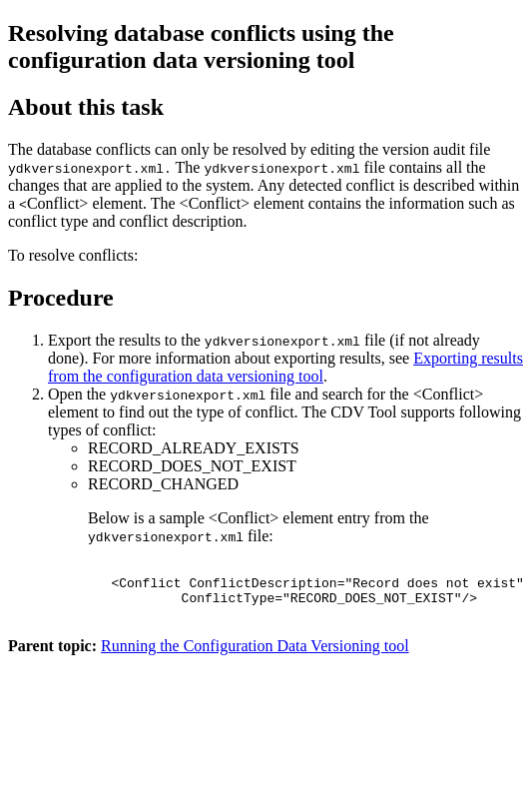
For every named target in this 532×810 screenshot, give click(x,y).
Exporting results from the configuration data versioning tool (285, 367)
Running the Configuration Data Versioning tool (255, 658)
